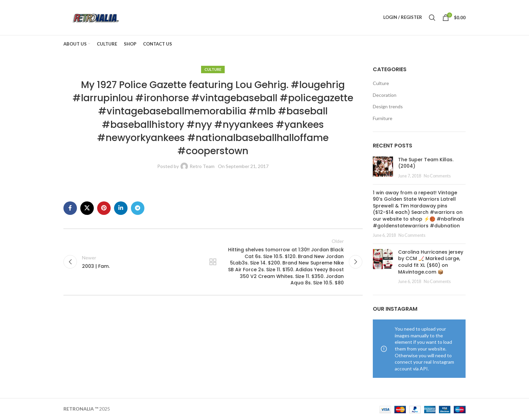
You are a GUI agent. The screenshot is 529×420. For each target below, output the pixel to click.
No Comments (437, 176)
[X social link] (87, 208)
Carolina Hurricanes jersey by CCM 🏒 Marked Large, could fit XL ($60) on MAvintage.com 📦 (431, 262)
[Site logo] (95, 17)
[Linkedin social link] (121, 208)
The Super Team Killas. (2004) (426, 163)
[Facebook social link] (70, 208)
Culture (213, 69)
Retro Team (202, 166)
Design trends (388, 107)
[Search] (432, 18)
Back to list (213, 262)
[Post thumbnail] (383, 168)
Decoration (385, 95)
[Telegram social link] (138, 208)
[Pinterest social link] (104, 208)
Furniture (383, 118)
